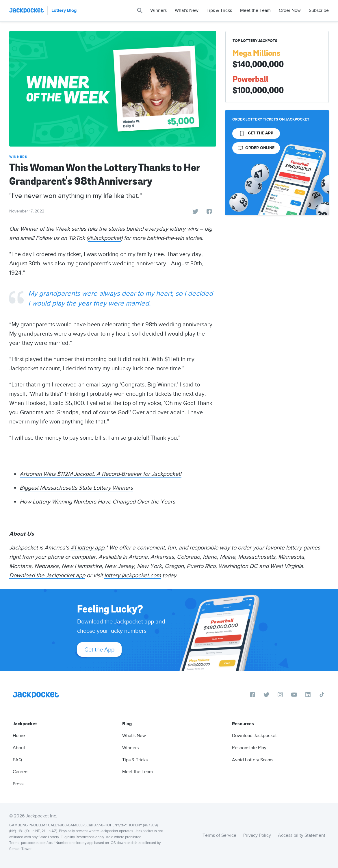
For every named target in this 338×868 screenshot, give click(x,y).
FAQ (17, 760)
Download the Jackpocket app (47, 575)
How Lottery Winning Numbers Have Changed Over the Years (97, 501)
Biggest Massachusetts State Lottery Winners (76, 488)
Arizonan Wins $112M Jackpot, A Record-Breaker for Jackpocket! (101, 474)
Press (18, 784)
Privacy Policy (257, 835)
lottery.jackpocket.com (133, 575)
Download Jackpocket (254, 736)
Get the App (99, 649)
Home (19, 736)
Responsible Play (249, 748)
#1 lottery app (87, 547)
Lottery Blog (64, 11)
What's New (187, 10)
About (19, 748)
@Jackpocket (104, 238)
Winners (158, 10)
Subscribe (319, 10)
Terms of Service (219, 835)
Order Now (290, 10)
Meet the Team (255, 10)
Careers (21, 772)
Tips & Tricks (219, 10)
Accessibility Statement (302, 835)
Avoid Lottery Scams (253, 760)
